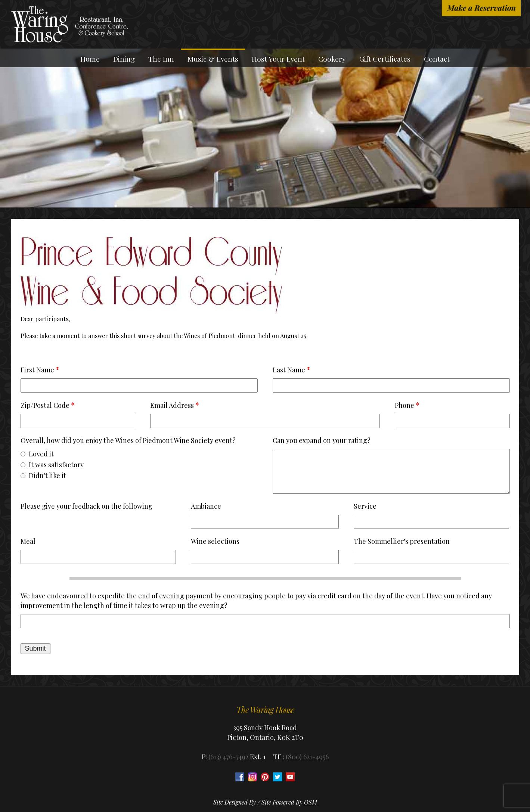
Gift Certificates (385, 59)
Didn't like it (47, 475)
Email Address (172, 405)
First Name (37, 370)
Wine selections (215, 541)
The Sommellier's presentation (402, 541)
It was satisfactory (56, 465)
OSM (311, 802)
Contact (437, 59)
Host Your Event (278, 59)
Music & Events (213, 59)
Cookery (332, 59)
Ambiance (206, 506)
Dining (124, 59)
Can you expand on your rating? (322, 440)
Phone (405, 405)
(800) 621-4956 (307, 757)
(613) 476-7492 (229, 757)
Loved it (41, 454)
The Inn (161, 59)
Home (90, 59)
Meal (28, 541)
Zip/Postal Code (45, 405)
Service (365, 506)
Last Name (289, 370)
